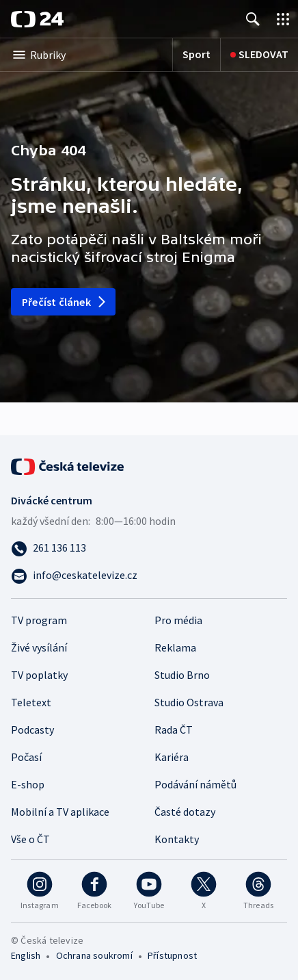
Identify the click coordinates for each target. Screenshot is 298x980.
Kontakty (177, 839)
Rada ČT (174, 730)
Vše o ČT (30, 839)
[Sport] (188, 55)
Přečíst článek (65, 302)
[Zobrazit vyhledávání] (253, 19)
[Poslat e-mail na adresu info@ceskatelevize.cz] (149, 575)
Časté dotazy (185, 812)
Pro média (178, 620)
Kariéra (172, 757)
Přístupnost (172, 955)
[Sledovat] (255, 55)
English (26, 955)
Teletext (31, 702)
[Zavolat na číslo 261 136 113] (149, 547)
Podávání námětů (195, 784)
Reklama (175, 647)
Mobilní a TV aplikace (60, 812)
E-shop (28, 784)
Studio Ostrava (189, 702)
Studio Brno (182, 675)
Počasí (26, 757)
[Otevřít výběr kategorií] (82, 55)
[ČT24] (37, 19)
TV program (39, 620)
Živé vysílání (39, 647)
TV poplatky (39, 675)
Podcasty (32, 730)
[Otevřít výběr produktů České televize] (283, 19)
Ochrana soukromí (94, 955)
